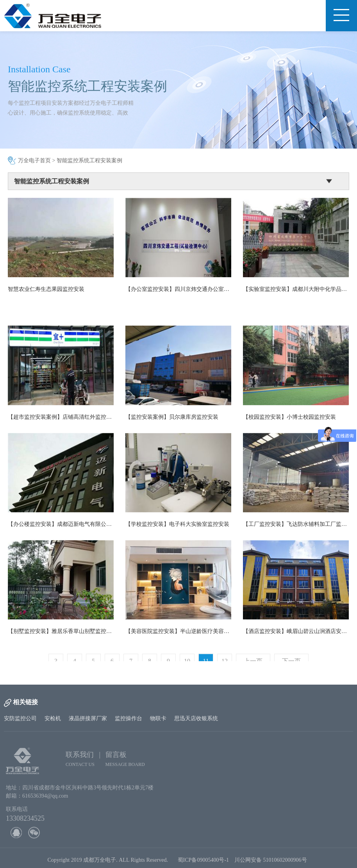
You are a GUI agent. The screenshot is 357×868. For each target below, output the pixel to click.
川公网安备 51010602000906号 (272, 862)
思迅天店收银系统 (196, 718)
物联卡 (158, 718)
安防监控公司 (20, 718)
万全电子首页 (34, 161)
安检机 (53, 718)
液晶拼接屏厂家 (88, 718)
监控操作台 (129, 718)
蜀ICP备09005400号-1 (203, 862)
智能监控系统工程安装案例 (89, 161)
